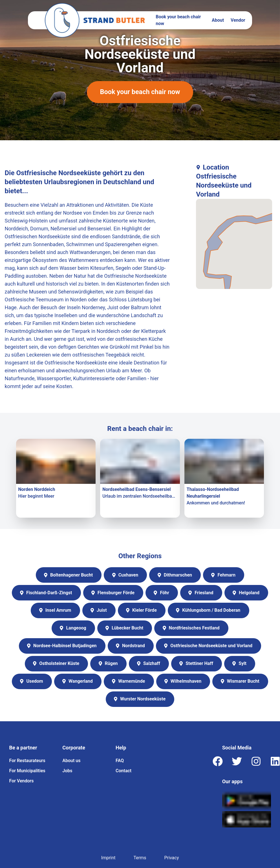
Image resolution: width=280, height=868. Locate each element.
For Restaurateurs (27, 761)
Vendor (238, 20)
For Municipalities (27, 771)
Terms (140, 858)
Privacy (172, 858)
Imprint (108, 858)
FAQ (120, 761)
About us (71, 761)
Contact (124, 771)
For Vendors (22, 781)
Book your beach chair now (178, 20)
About (218, 20)
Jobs (67, 771)
